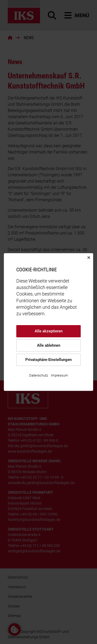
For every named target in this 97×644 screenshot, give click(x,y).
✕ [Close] (89, 258)
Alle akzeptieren (49, 331)
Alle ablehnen (49, 345)
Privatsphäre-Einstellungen (48, 360)
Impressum (59, 375)
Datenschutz (39, 375)
